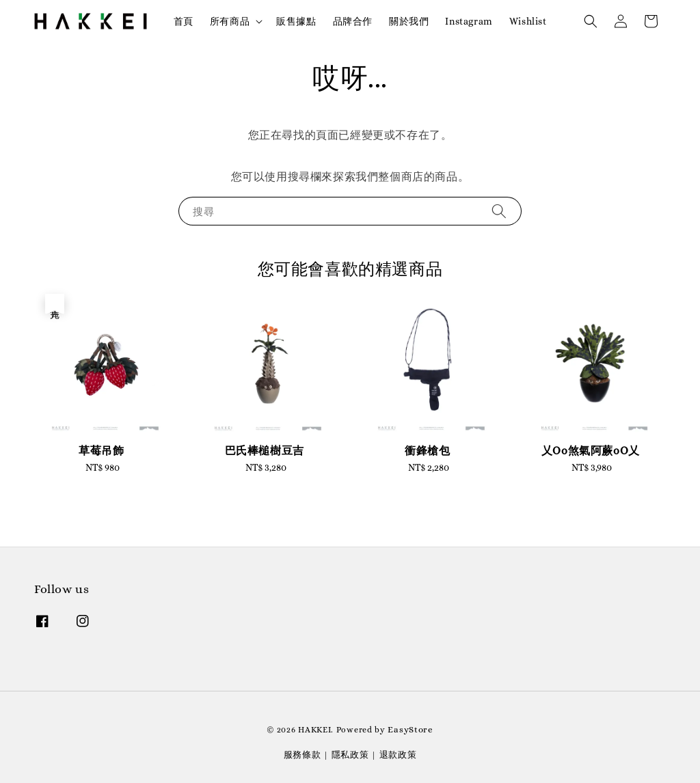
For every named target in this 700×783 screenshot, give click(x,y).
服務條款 (302, 755)
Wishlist (528, 21)
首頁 (184, 21)
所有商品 (230, 21)
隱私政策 (350, 755)
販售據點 (296, 21)
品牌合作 (353, 21)
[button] (591, 21)
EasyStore (410, 729)
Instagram (469, 21)
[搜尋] (499, 211)
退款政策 (398, 755)
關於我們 (409, 21)
